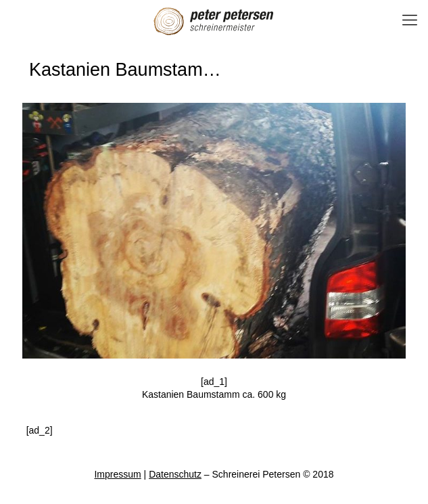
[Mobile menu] (410, 20)
